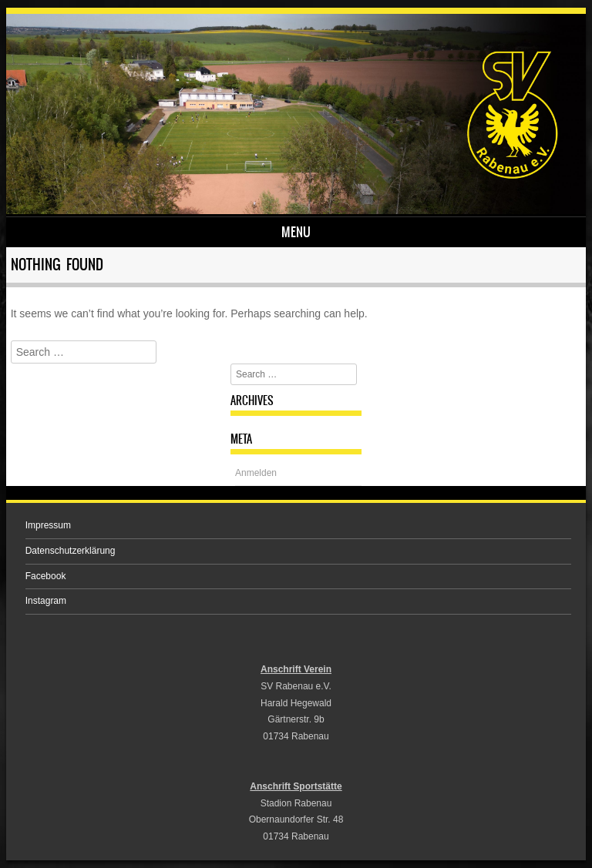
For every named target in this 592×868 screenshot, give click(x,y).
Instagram (46, 601)
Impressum (48, 525)
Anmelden (256, 473)
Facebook (46, 576)
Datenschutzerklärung (71, 551)
